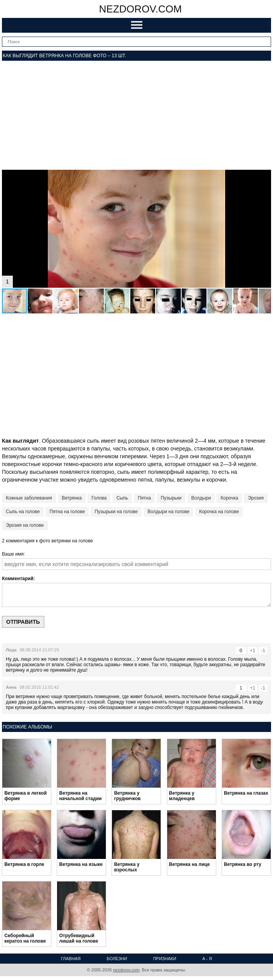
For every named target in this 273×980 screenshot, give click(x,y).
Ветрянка (72, 498)
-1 (263, 651)
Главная (71, 959)
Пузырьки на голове (116, 512)
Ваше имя (13, 554)
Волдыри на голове (168, 512)
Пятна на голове (67, 512)
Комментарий (18, 579)
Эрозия (256, 498)
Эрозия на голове (25, 525)
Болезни (117, 959)
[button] (264, 177)
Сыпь (122, 498)
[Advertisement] (136, 115)
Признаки (165, 959)
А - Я (207, 959)
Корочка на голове (219, 512)
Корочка (229, 498)
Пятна (144, 498)
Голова (99, 498)
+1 (253, 651)
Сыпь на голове (23, 512)
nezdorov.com (141, 9)
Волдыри (201, 498)
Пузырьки (171, 498)
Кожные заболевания (29, 498)
